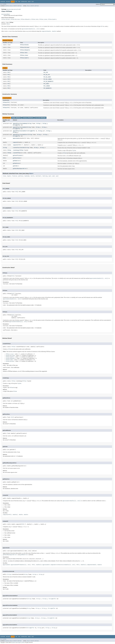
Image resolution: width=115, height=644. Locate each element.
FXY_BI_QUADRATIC (48, 81)
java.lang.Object (6, 14)
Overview (3, 2)
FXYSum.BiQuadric (26, 19)
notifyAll (38, 176)
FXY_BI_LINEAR (48, 79)
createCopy (16, 150)
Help (33, 2)
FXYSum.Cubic (35, 19)
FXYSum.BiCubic (6, 19)
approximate (16, 138)
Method (20, 6)
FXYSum (5, 102)
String (30, 123)
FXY (8, 72)
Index (29, 2)
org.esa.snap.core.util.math (14, 9)
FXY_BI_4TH (47, 75)
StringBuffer (17, 125)
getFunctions (17, 158)
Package (8, 2)
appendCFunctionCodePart (20, 131)
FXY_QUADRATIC (48, 88)
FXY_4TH (46, 72)
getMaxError (16, 161)
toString (45, 176)
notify (33, 176)
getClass (21, 176)
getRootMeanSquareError (20, 169)
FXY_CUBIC (46, 84)
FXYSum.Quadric (52, 19)
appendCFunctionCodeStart (20, 135)
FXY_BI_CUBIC (47, 77)
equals (9, 176)
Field (11, 6)
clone (4, 176)
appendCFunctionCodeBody (20, 123)
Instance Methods (28, 118)
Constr (15, 6)
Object (8, 24)
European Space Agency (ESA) (18, 642)
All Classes (3, 4)
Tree (19, 2)
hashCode (27, 176)
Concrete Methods (40, 118)
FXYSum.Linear (43, 19)
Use (16, 2)
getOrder (15, 166)
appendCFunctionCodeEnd (20, 127)
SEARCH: (98, 4)
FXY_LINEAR (47, 86)
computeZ (15, 142)
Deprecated (24, 2)
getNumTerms (16, 163)
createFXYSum (17, 153)
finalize (15, 176)
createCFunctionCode (19, 148)
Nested (7, 6)
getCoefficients (17, 155)
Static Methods (16, 118)
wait (50, 176)
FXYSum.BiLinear (15, 19)
